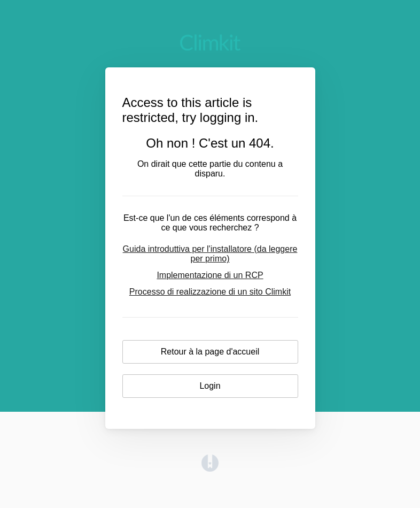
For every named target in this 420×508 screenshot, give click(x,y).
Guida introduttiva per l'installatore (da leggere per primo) (210, 254)
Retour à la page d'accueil (210, 352)
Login (210, 386)
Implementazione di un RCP (210, 275)
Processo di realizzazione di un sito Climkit (210, 292)
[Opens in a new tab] (210, 469)
